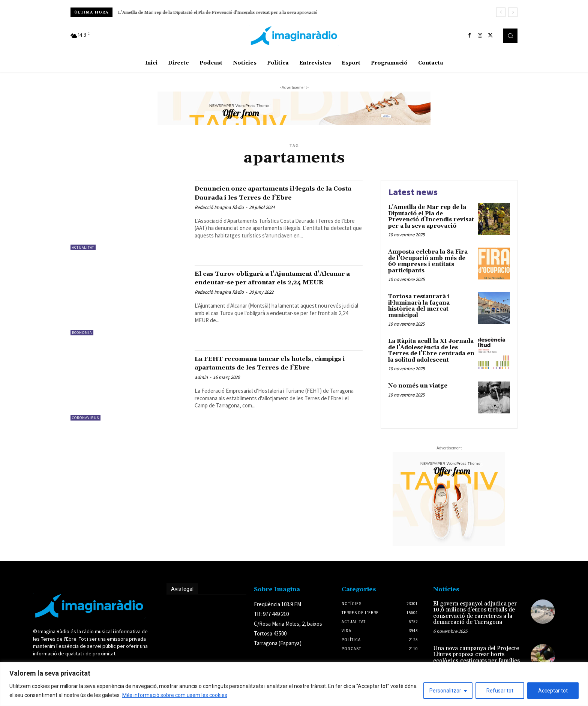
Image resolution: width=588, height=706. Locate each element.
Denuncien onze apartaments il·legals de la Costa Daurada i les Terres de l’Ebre (277, 193)
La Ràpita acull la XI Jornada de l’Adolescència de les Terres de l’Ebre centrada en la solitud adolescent (431, 351)
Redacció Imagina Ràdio (219, 207)
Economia (82, 333)
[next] (513, 12)
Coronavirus (85, 418)
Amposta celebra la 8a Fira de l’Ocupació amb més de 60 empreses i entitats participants (207, 13)
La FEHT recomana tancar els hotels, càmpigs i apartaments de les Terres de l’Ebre (274, 367)
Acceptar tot (553, 691)
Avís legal (182, 589)
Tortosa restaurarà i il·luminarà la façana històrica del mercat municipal (419, 306)
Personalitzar (445, 691)
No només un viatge (418, 386)
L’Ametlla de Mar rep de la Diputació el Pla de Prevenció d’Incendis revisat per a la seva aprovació (431, 217)
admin (201, 386)
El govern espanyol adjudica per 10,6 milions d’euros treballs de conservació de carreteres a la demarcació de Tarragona (475, 613)
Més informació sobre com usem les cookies (175, 695)
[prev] (501, 12)
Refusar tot (500, 691)
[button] (510, 36)
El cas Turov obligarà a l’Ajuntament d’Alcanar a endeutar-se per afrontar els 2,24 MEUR (276, 282)
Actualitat (83, 247)
